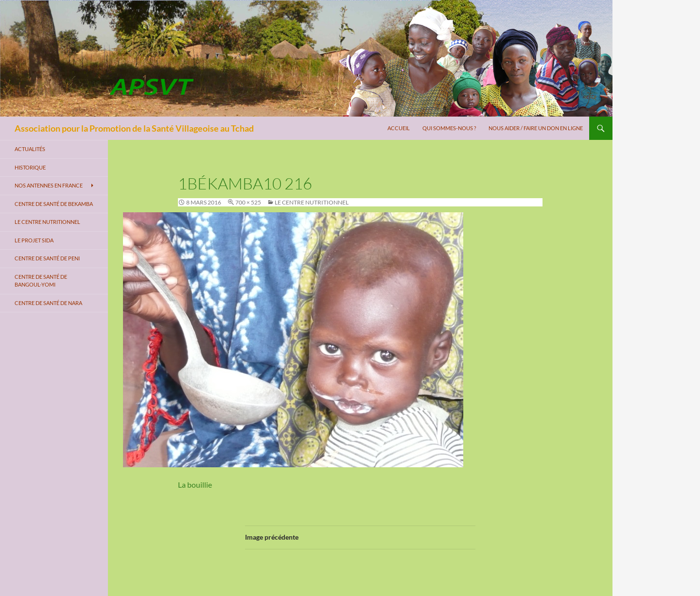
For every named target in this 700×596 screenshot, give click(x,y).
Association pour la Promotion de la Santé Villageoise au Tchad (134, 128)
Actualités (30, 149)
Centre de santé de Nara (48, 303)
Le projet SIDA (34, 240)
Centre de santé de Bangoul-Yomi (41, 281)
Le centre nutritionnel (312, 202)
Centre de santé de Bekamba (54, 204)
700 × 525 (248, 202)
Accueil (399, 128)
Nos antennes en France (49, 185)
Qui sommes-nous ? (449, 128)
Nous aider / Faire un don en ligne (536, 128)
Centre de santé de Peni (47, 258)
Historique (30, 167)
